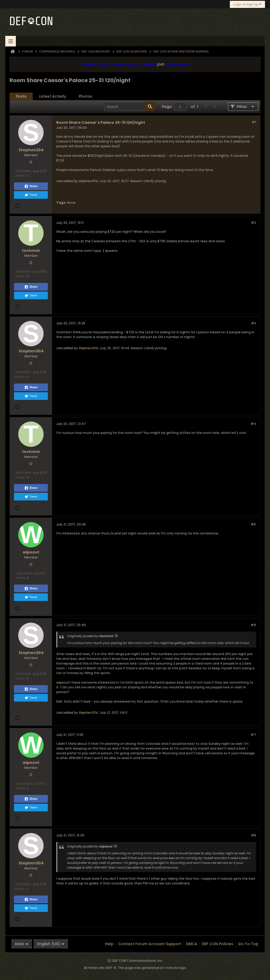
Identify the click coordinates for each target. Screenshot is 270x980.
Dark (22, 944)
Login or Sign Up (247, 4)
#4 (253, 424)
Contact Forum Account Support (150, 944)
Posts (21, 96)
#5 (253, 524)
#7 (253, 735)
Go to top (248, 944)
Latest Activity (53, 96)
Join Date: (24, 171)
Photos (85, 96)
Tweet (31, 195)
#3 (253, 323)
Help (109, 944)
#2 (253, 223)
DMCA (192, 944)
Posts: (20, 176)
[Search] (130, 107)
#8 (253, 835)
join (161, 64)
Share (31, 186)
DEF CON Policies (218, 944)
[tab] (21, 96)
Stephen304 (88, 181)
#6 (253, 625)
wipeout (63, 682)
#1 (254, 122)
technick (63, 332)
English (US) (51, 944)
